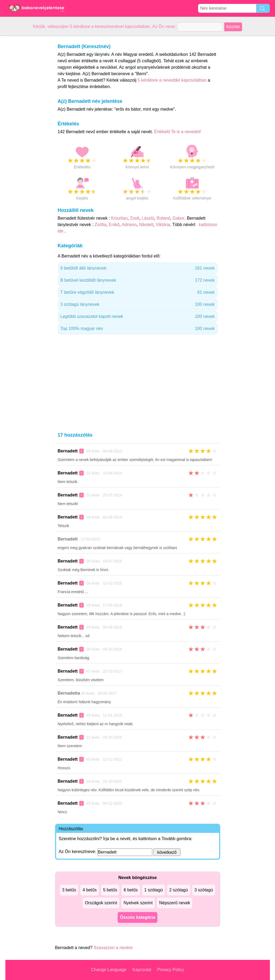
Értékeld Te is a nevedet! (178, 132)
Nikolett (146, 225)
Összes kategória (137, 917)
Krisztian (119, 218)
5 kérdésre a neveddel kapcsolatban (173, 80)
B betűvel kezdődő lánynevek (138, 280)
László (148, 218)
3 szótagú (204, 890)
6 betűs (131, 890)
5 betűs (110, 890)
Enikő (114, 225)
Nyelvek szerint (138, 903)
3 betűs (69, 890)
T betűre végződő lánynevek (138, 292)
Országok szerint (101, 903)
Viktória (163, 225)
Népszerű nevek (175, 903)
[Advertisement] (27, 117)
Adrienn (129, 225)
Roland (163, 218)
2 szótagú (178, 890)
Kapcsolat (142, 970)
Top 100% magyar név (138, 329)
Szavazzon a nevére (113, 948)
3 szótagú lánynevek (138, 304)
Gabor (178, 218)
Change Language (109, 970)
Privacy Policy (171, 970)
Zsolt (135, 218)
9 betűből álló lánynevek (138, 268)
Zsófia (100, 225)
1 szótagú (153, 890)
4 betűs (89, 890)
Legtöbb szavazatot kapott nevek (138, 317)
